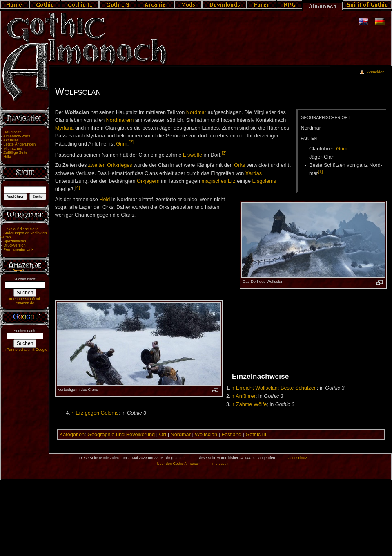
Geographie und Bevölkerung (121, 435)
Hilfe (7, 157)
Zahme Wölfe (251, 404)
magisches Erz (218, 181)
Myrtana (65, 128)
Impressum (220, 464)
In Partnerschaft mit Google (25, 350)
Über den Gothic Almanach (179, 464)
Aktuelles (11, 140)
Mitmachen (13, 148)
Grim (342, 149)
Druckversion (14, 245)
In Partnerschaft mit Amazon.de (25, 301)
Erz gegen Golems (97, 413)
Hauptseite (12, 132)
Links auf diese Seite (21, 229)
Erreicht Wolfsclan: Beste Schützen (276, 388)
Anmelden (376, 72)
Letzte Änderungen (19, 144)
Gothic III (256, 435)
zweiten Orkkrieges (110, 165)
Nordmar (196, 112)
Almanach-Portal (17, 136)
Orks (239, 165)
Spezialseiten (15, 241)
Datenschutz (297, 458)
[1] (321, 171)
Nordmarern (120, 120)
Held (105, 200)
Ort (163, 435)
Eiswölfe (193, 155)
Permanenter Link (18, 249)
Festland (231, 435)
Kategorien (72, 435)
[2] (131, 142)
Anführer (246, 396)
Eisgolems (264, 181)
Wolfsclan (206, 435)
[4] (78, 187)
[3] (224, 153)
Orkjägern (148, 181)
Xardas (254, 173)
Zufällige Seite (15, 152)
